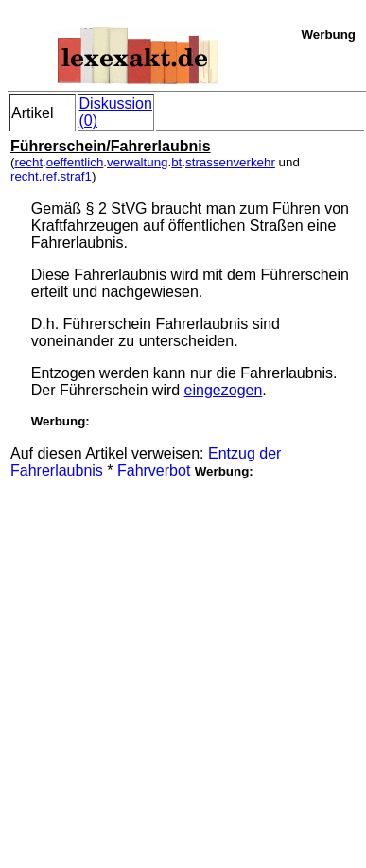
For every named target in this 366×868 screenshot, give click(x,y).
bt (176, 162)
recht (28, 162)
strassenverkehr (230, 162)
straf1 (76, 176)
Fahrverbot (156, 470)
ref (49, 176)
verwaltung (137, 162)
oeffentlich (75, 162)
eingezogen (224, 390)
